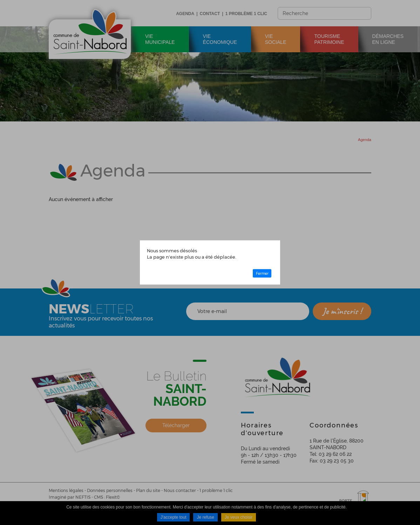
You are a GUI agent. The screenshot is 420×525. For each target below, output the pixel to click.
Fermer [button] (262, 273)
